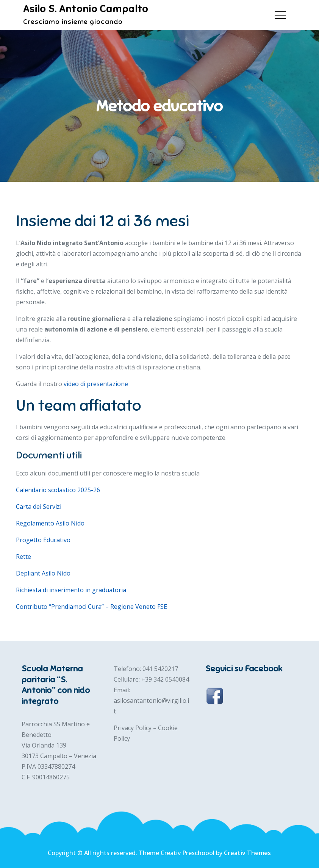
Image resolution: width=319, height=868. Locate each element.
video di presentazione (96, 384)
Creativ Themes (247, 853)
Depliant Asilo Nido (43, 573)
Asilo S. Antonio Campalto (86, 9)
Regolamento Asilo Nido (50, 523)
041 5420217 (160, 669)
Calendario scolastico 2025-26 (58, 490)
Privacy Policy (133, 728)
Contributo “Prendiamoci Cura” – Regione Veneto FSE (91, 607)
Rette (23, 557)
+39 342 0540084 (165, 679)
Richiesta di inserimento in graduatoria (71, 590)
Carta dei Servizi (39, 507)
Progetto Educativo (43, 540)
